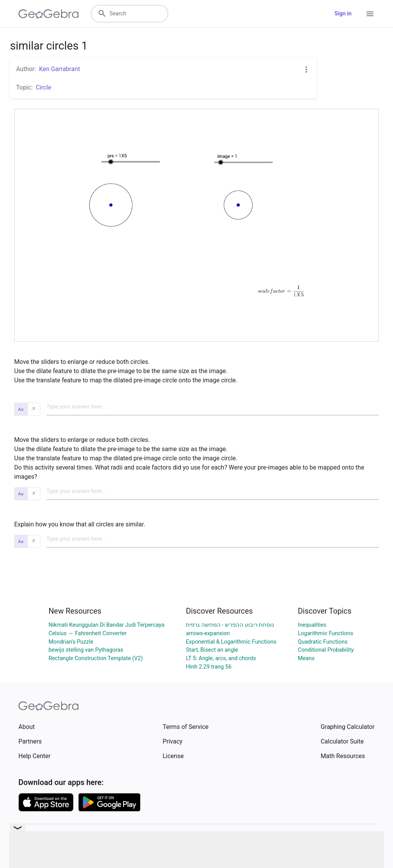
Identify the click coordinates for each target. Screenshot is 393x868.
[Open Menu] (370, 14)
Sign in (343, 14)
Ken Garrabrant (60, 69)
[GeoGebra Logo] (49, 14)
